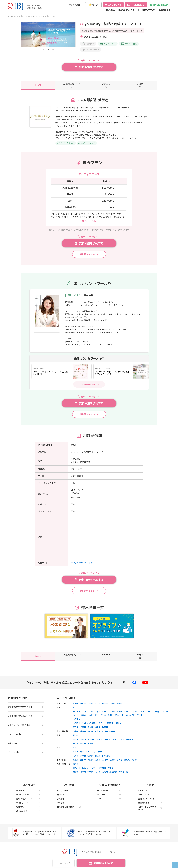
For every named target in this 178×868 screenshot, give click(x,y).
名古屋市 (130, 739)
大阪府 (76, 747)
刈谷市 (100, 739)
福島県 (120, 703)
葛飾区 (132, 715)
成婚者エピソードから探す (26, 725)
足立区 (125, 715)
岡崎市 (83, 739)
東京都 (76, 707)
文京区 (105, 711)
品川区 (134, 711)
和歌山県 (106, 756)
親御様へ (28, 807)
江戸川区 (141, 715)
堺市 (82, 751)
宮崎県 (105, 772)
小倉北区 (102, 768)
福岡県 (76, 764)
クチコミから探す (26, 734)
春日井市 (91, 739)
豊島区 (90, 715)
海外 (128, 772)
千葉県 (83, 727)
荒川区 (103, 715)
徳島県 (112, 760)
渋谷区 (165, 711)
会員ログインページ (150, 799)
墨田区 (120, 711)
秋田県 (105, 703)
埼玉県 (76, 727)
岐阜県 (76, 743)
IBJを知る (110, 10)
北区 (97, 715)
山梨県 (76, 731)
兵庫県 (76, 756)
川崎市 (85, 723)
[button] (44, 50)
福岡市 (94, 768)
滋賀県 (90, 756)
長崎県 (83, 772)
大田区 (149, 711)
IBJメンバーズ (109, 790)
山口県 (105, 760)
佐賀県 (76, 772)
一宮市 (76, 739)
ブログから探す (26, 752)
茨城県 (90, 727)
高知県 (134, 760)
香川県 (120, 760)
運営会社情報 (69, 790)
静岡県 (83, 743)
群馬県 (105, 727)
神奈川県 (77, 719)
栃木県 (98, 727)
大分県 (98, 772)
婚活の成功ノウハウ (146, 10)
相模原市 (93, 723)
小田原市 (77, 723)
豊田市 (114, 739)
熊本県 (90, 772)
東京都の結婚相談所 (20, 16)
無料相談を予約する (103, 863)
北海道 (76, 703)
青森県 (83, 703)
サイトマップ (150, 790)
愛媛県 (127, 760)
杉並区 (83, 715)
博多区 (111, 768)
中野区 (76, 715)
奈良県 (98, 756)
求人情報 (69, 799)
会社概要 (69, 795)
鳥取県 (76, 760)
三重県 (90, 743)
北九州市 (77, 768)
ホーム (10, 16)
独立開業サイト (150, 803)
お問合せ (69, 803)
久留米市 (86, 768)
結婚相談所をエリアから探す (26, 707)
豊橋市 (121, 739)
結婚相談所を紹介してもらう (26, 716)
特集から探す (26, 743)
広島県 (98, 760)
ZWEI (109, 799)
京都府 (83, 756)
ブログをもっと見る (87, 384)
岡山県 (90, 760)
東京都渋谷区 (32, 16)
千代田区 (77, 711)
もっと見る (90, 221)
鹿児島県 (113, 772)
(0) (72, 85)
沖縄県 (121, 772)
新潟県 (83, 731)
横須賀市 (110, 723)
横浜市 (118, 723)
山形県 (112, 703)
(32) (140, 85)
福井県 (112, 731)
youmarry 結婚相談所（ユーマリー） (50, 16)
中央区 (85, 711)
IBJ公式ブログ (164, 10)
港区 (91, 711)
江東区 (127, 711)
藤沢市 (101, 723)
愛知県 (76, 735)
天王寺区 (102, 751)
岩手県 (90, 703)
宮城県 (98, 703)
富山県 (98, 731)
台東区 (112, 711)
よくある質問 (28, 811)
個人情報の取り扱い (69, 807)
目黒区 (142, 711)
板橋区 (110, 715)
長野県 (90, 731)
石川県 (105, 731)
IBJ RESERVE (150, 795)
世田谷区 (157, 711)
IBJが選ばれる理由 (126, 10)
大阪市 (76, 751)
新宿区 (98, 711)
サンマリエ (109, 795)
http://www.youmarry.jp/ (82, 563)
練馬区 (118, 715)
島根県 (83, 760)
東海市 (107, 739)
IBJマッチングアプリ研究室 (150, 808)
